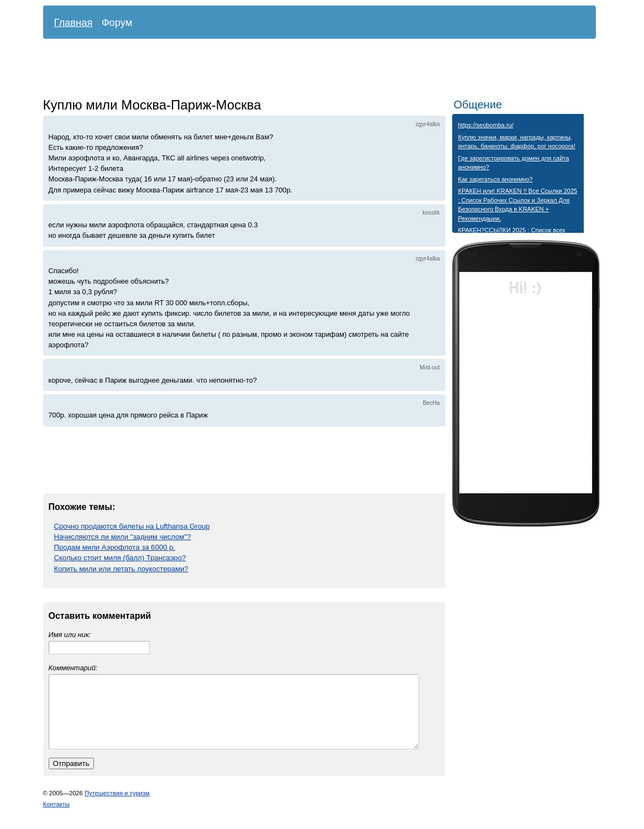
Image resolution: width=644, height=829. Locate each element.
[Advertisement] (311, 69)
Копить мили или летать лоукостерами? (121, 569)
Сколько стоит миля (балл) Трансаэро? (120, 558)
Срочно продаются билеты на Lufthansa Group (132, 526)
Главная (74, 22)
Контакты (56, 817)
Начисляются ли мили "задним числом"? (123, 537)
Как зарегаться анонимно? (496, 179)
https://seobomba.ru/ (486, 125)
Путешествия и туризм (117, 806)
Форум (117, 22)
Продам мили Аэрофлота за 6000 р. (115, 547)
